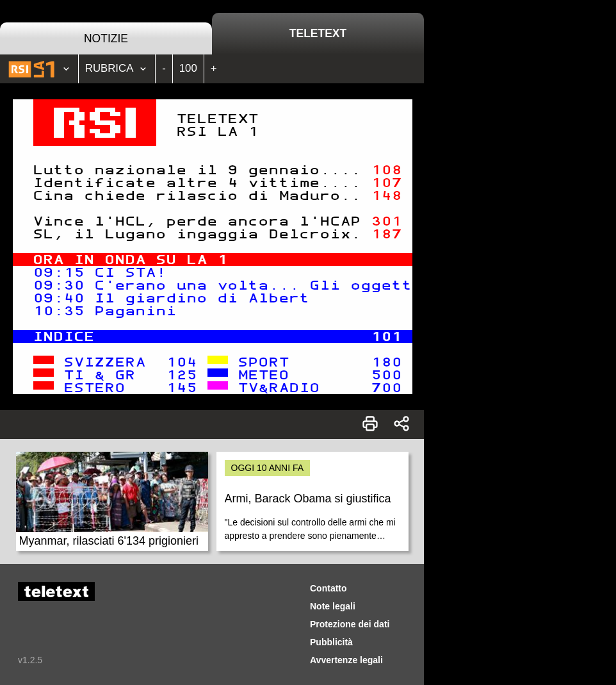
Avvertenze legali (346, 660)
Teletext (318, 33)
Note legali (333, 606)
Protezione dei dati (350, 624)
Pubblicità (331, 642)
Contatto (328, 588)
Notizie (106, 38)
